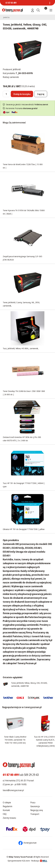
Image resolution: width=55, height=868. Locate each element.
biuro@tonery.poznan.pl (13, 790)
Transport (35, 814)
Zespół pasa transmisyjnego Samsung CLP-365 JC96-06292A (22, 258)
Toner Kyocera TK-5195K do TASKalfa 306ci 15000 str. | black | (24, 212)
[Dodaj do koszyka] (22, 94)
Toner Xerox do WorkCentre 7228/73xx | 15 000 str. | (23, 166)
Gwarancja (35, 806)
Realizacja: (39, 861)
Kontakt (6, 810)
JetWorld (17, 69)
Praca (33, 802)
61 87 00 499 (11, 3)
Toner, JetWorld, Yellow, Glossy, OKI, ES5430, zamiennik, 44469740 (29, 684)
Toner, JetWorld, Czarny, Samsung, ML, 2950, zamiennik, (21, 304)
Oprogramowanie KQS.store (19, 861)
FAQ (5, 814)
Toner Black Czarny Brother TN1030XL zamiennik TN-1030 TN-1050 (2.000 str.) (15, 740)
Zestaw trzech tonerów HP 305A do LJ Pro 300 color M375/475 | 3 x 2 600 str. (22, 439)
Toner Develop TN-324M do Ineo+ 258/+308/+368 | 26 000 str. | (24, 393)
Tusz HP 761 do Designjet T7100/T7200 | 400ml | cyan (24, 485)
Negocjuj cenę (37, 810)
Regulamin (8, 806)
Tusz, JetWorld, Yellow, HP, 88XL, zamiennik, (21, 348)
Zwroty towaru (9, 818)
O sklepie (7, 802)
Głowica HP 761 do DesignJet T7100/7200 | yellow (24, 529)
